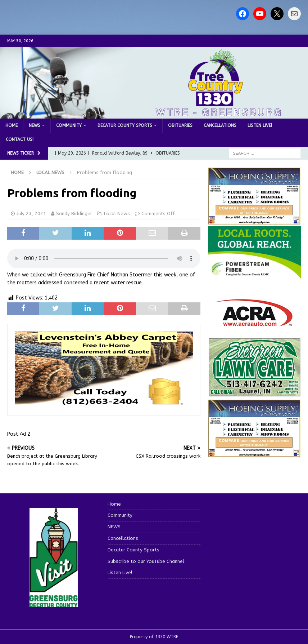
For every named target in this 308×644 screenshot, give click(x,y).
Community (69, 125)
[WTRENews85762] (254, 453)
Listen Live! (260, 125)
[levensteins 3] (104, 404)
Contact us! (20, 139)
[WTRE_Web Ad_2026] (254, 275)
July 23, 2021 (31, 214)
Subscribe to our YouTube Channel (146, 561)
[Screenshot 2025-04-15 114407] (254, 393)
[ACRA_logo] (254, 323)
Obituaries (180, 125)
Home (12, 125)
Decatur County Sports (125, 125)
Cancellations (220, 125)
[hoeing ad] (254, 221)
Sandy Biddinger (74, 214)
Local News (117, 214)
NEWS (35, 125)
